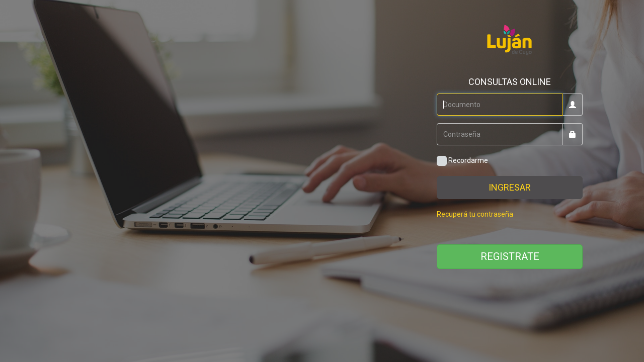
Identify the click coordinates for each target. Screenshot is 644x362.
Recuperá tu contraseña (475, 214)
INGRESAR (510, 187)
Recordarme (462, 161)
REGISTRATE (510, 256)
